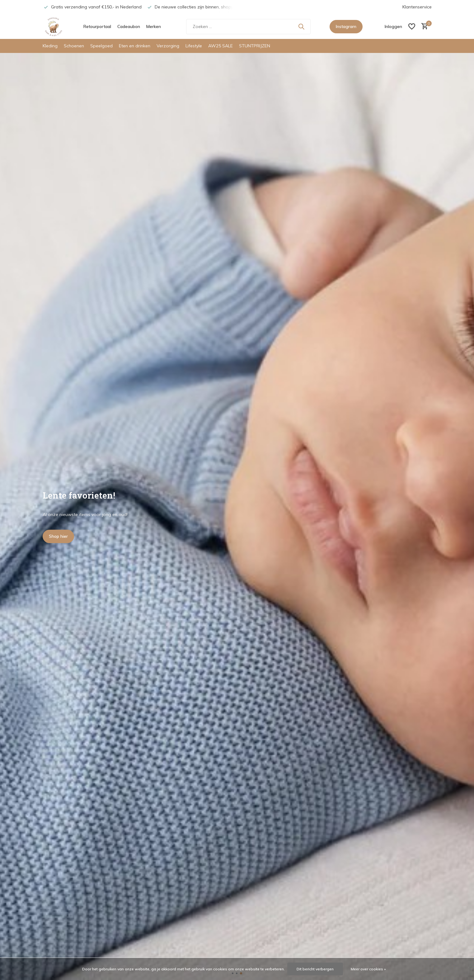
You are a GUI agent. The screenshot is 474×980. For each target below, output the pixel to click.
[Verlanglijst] (412, 26)
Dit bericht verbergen (315, 969)
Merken (154, 26)
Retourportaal (97, 26)
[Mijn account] (393, 26)
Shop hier (58, 536)
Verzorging (168, 46)
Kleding (50, 46)
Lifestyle (194, 46)
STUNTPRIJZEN (255, 46)
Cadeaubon (129, 26)
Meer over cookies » (368, 969)
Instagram (346, 26)
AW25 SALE (221, 46)
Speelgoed (101, 46)
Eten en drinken (135, 46)
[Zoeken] (248, 27)
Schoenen (74, 46)
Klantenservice (417, 7)
